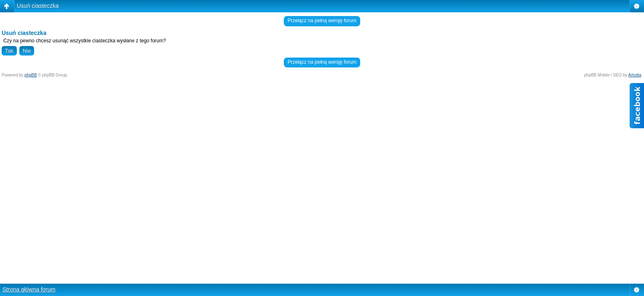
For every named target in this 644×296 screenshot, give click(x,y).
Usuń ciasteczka (38, 6)
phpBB (31, 75)
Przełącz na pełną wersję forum (322, 21)
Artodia (635, 75)
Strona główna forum (29, 289)
